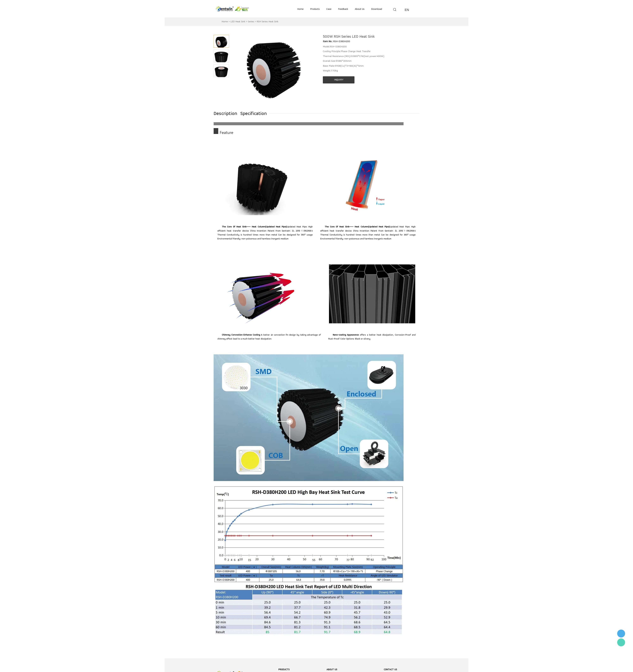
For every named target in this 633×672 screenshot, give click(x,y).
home (300, 9)
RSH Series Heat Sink (267, 22)
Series (251, 22)
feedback (343, 9)
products (315, 9)
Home (225, 22)
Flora (621, 642)
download (377, 9)
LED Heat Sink (238, 22)
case (329, 9)
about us (360, 9)
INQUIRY (339, 80)
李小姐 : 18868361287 (621, 634)
